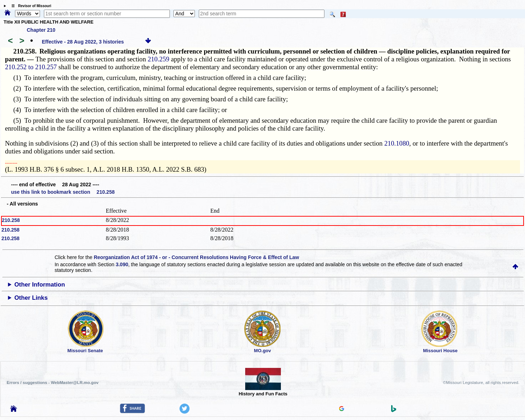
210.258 (11, 220)
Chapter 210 (41, 30)
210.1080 (397, 143)
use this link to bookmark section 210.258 (63, 192)
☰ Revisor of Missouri (30, 6)
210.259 (159, 59)
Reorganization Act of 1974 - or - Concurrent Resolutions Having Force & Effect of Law (196, 257)
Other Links (31, 298)
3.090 (122, 264)
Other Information (40, 285)
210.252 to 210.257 (31, 67)
